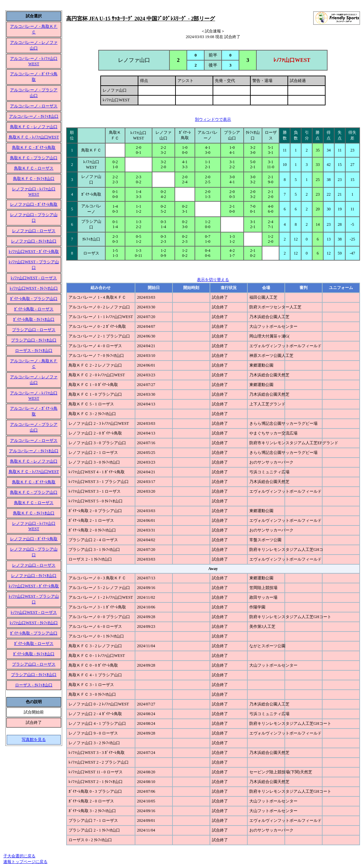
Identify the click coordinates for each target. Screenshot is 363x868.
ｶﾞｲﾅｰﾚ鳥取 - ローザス (34, 309)
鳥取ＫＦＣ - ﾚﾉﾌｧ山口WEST (34, 137)
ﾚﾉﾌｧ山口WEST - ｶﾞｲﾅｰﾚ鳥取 (34, 252)
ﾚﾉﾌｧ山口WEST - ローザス (34, 278)
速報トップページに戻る (25, 862)
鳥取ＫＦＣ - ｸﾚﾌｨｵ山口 (34, 179)
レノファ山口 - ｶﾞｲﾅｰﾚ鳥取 (34, 204)
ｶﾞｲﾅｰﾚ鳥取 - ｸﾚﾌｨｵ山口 (34, 319)
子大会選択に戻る (19, 856)
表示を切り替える (213, 280)
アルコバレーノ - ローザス (34, 106)
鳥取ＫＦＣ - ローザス (34, 168)
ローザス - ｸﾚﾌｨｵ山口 (34, 351)
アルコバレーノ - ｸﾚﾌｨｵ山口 (34, 116)
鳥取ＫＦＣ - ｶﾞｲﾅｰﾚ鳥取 (34, 148)
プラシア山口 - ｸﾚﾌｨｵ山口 (34, 340)
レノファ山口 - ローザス (34, 231)
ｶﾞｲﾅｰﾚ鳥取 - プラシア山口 (34, 299)
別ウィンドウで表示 (213, 119)
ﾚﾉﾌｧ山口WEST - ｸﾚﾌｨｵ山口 (34, 288)
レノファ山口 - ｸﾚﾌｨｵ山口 (34, 241)
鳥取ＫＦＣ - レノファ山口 (34, 127)
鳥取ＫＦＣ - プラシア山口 (34, 158)
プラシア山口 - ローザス (34, 330)
